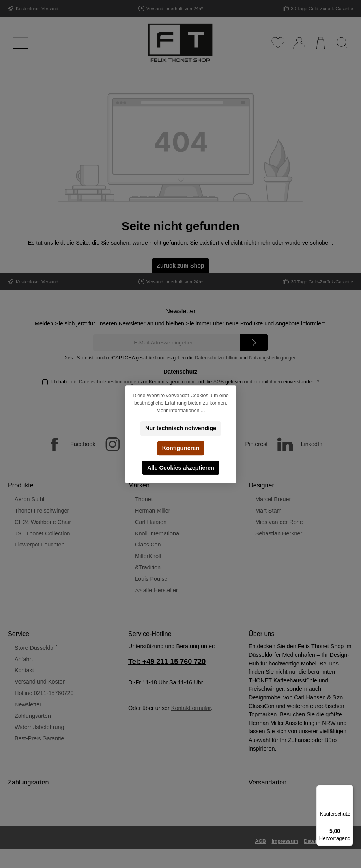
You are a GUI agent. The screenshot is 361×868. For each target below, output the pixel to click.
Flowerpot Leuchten (39, 545)
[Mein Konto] (299, 43)
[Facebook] (67, 444)
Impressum (285, 841)
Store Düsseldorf (36, 648)
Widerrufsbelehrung (39, 727)
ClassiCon (148, 545)
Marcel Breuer (273, 499)
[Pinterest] (240, 444)
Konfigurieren (180, 448)
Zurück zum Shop (180, 266)
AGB (219, 382)
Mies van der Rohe (279, 522)
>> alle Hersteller (156, 590)
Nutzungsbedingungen (273, 358)
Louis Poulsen (153, 579)
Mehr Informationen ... (180, 411)
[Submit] (254, 343)
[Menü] (19, 43)
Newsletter (28, 704)
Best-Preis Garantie (39, 738)
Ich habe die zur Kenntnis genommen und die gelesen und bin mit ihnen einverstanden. (185, 382)
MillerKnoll (148, 556)
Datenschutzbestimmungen (109, 382)
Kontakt (24, 670)
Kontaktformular (191, 708)
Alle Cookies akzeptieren (181, 468)
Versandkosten (293, 857)
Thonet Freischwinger (42, 511)
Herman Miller (153, 511)
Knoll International (158, 533)
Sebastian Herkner (279, 533)
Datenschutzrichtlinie (217, 358)
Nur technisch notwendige (181, 428)
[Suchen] (342, 43)
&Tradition (148, 567)
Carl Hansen (151, 522)
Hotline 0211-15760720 (44, 693)
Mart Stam (268, 511)
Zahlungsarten (33, 716)
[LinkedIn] (296, 444)
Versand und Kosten (40, 682)
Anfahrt (24, 659)
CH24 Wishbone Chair (43, 522)
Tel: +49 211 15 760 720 (167, 662)
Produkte (21, 485)
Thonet (144, 499)
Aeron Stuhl (29, 499)
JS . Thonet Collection (42, 533)
